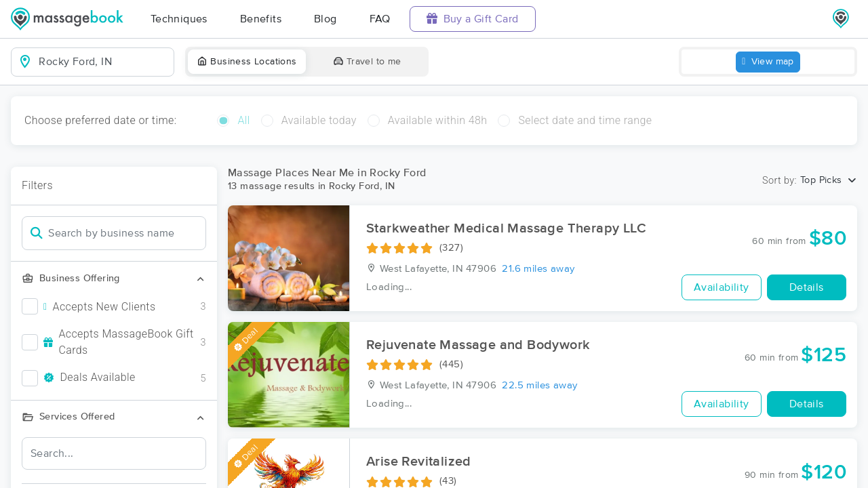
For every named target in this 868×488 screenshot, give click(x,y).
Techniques (179, 19)
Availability (722, 287)
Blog (325, 19)
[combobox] (103, 62)
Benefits (261, 19)
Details (807, 287)
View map (768, 62)
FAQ (380, 19)
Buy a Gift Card (473, 19)
